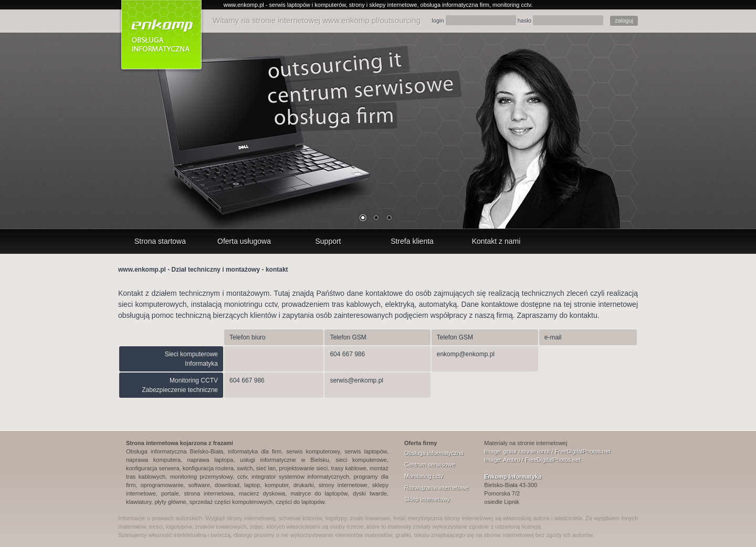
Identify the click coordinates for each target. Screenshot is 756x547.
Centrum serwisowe (430, 465)
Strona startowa (160, 241)
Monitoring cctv (424, 476)
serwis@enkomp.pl (356, 380)
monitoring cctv (512, 5)
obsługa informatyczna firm (455, 5)
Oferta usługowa (244, 241)
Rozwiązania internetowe (436, 488)
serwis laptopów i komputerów (308, 5)
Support (328, 241)
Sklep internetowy (427, 499)
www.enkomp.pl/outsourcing (371, 20)
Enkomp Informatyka (513, 477)
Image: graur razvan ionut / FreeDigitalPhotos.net (547, 451)
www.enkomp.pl (244, 5)
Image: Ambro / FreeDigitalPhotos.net (532, 460)
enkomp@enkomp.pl (466, 354)
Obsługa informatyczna (434, 453)
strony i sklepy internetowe (383, 5)
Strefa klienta (412, 241)
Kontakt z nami (496, 241)
